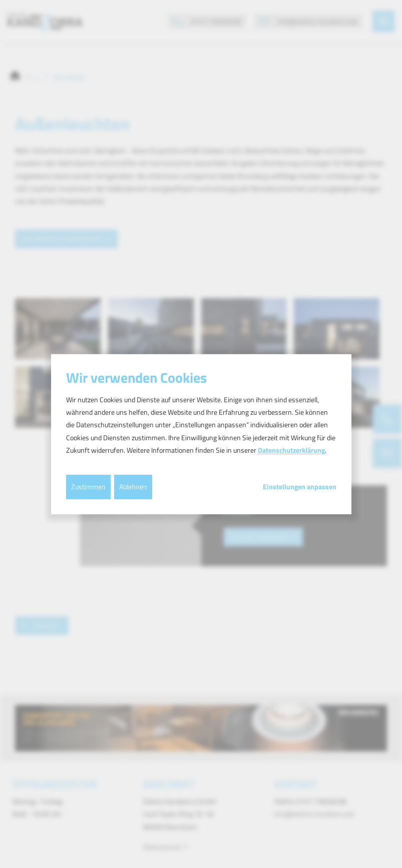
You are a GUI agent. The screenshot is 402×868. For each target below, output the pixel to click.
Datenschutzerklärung (291, 450)
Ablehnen (133, 487)
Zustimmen (88, 487)
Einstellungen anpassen (300, 487)
